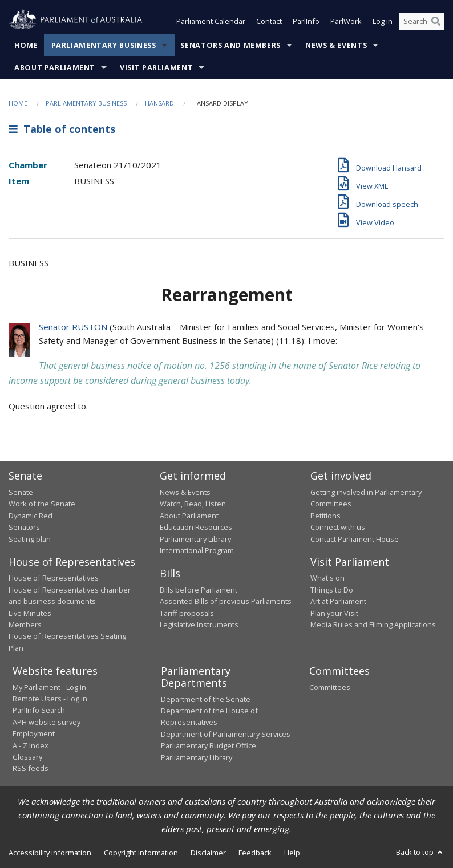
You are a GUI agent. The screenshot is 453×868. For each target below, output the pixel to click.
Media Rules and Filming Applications (373, 624)
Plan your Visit (334, 613)
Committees (330, 687)
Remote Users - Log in (50, 699)
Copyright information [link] (141, 853)
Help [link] (292, 853)
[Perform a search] (436, 22)
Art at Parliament (338, 601)
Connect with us (338, 527)
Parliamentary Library (195, 539)
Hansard (159, 103)
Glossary (27, 757)
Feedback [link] (255, 853)
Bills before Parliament (199, 590)
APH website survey (46, 722)
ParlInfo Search (39, 710)
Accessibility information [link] (50, 853)
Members (25, 624)
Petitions (325, 516)
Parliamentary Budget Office (209, 745)
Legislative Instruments (199, 624)
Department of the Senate (206, 699)
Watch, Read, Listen (193, 504)
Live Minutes (30, 613)
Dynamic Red (31, 516)
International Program (197, 550)
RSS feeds (31, 768)
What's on (327, 578)
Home (26, 45)
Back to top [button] (420, 852)
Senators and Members (230, 45)
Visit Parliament (156, 68)
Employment (34, 733)
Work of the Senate (42, 504)
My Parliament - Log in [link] (49, 687)
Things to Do (332, 590)
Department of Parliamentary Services (226, 734)
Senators (24, 527)
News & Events (336, 45)
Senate (21, 492)
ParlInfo (306, 22)
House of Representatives (54, 578)
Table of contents (62, 129)
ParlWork (346, 22)
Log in (383, 22)
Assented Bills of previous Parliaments (226, 601)
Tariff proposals (187, 613)
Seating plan (30, 539)
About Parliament (55, 68)
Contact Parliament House (355, 539)
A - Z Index (31, 745)
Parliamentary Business (104, 45)
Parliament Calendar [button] (211, 22)
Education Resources (196, 527)
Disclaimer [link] (208, 853)
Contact (269, 22)
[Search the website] (422, 22)
